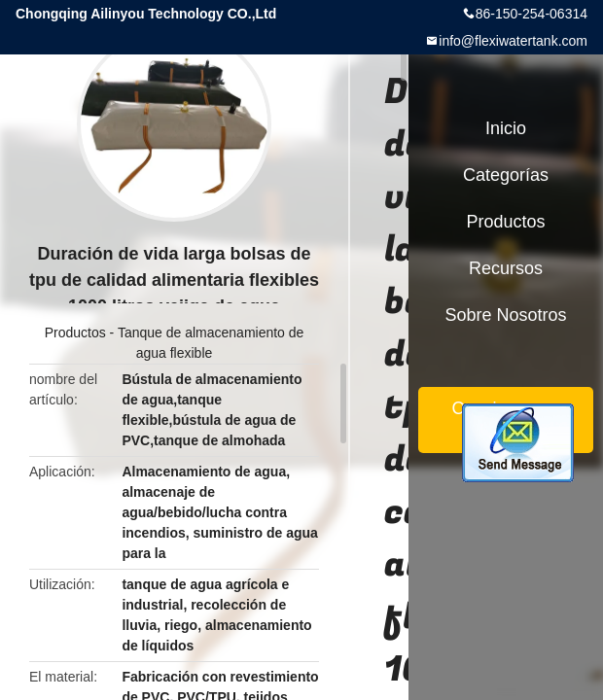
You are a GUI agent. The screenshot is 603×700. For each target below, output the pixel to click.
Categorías (506, 175)
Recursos (506, 268)
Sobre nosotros (505, 315)
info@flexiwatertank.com (513, 41)
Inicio (506, 128)
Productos (75, 332)
